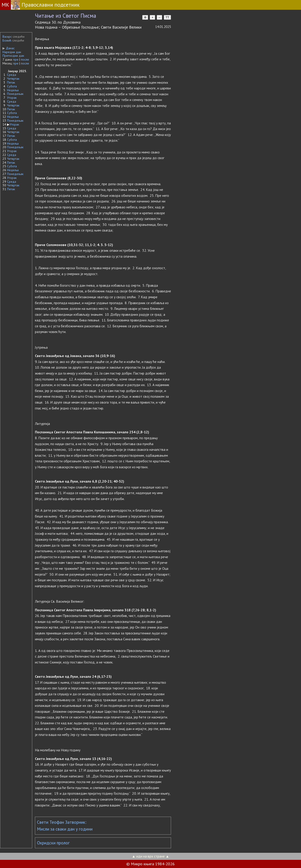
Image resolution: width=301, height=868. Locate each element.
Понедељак (15, 94)
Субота (12, 86)
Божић (7, 40)
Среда (12, 75)
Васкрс (7, 37)
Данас (9, 48)
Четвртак (13, 79)
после (25, 59)
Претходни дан (13, 56)
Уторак (12, 98)
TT (167, 17)
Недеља (13, 90)
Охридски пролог (53, 843)
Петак (11, 82)
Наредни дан (12, 52)
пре (16, 59)
